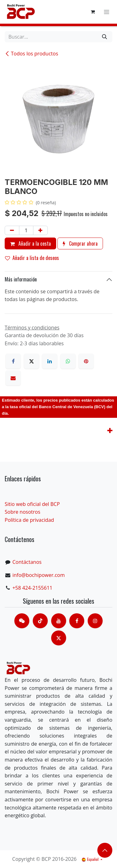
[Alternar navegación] (107, 12)
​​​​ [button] (105, 850)
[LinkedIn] (50, 361)
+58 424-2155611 (32, 588)
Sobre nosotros (22, 512)
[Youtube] (59, 621)
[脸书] (77, 621)
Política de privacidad (29, 520)
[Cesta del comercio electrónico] (93, 12)
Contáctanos (27, 562)
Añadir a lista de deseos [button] (32, 258)
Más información (21, 279)
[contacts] (22, 621)
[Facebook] (13, 361)
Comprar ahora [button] (80, 243)
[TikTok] (40, 621)
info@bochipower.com (39, 575)
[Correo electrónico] (13, 378)
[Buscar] (105, 37)
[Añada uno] (40, 230)
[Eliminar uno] (12, 230)
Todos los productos (31, 54)
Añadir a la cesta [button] (30, 243)
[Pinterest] (86, 361)
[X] (32, 361)
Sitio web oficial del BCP (32, 504)
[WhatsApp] (68, 361)
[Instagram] (95, 621)
